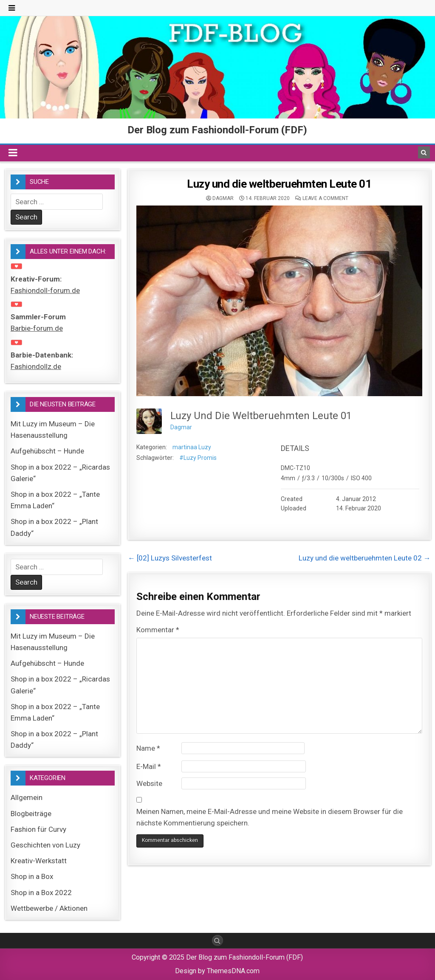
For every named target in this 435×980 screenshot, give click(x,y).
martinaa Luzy (192, 447)
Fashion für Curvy (38, 829)
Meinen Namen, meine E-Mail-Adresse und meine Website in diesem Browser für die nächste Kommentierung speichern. (270, 817)
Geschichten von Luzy (45, 845)
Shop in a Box (32, 876)
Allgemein (27, 797)
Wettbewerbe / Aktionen (49, 908)
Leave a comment (325, 198)
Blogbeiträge (31, 814)
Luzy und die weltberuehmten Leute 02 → (365, 558)
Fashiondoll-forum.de (45, 290)
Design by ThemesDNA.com (217, 971)
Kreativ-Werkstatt (39, 861)
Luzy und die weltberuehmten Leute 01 (279, 184)
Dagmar (223, 198)
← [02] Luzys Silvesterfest (170, 558)
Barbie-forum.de (37, 328)
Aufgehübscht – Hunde (47, 451)
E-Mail (149, 766)
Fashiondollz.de (36, 366)
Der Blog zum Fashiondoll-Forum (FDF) (217, 130)
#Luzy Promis (198, 458)
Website (149, 783)
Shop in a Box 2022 (41, 893)
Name (148, 748)
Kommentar (158, 630)
